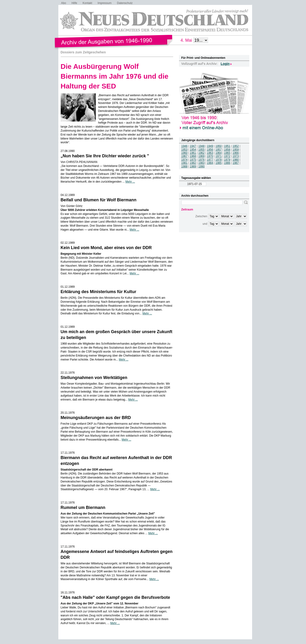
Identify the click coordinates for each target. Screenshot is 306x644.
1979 (227, 160)
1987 (236, 163)
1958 (227, 150)
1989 (193, 166)
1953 (185, 150)
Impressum (105, 3)
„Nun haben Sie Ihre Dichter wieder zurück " (105, 156)
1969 (202, 156)
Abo (64, 3)
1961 (193, 153)
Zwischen (201, 216)
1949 (210, 146)
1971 (219, 156)
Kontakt (88, 3)
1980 (236, 160)
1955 (202, 150)
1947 (193, 146)
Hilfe (74, 3)
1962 (202, 153)
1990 (202, 166)
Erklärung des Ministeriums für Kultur (99, 292)
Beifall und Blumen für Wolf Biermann (99, 200)
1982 (193, 163)
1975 (193, 160)
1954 (193, 150)
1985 (219, 163)
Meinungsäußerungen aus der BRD (96, 418)
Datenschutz (125, 3)
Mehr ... (130, 182)
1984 (210, 163)
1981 (185, 163)
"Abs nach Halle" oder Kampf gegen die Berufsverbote (115, 597)
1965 (227, 153)
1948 (202, 146)
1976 (202, 160)
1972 (227, 156)
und (205, 224)
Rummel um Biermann (83, 508)
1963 (210, 153)
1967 (185, 156)
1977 (210, 160)
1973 (236, 156)
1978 (219, 160)
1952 (236, 146)
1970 (210, 156)
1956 (210, 150)
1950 (219, 146)
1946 (185, 146)
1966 (236, 153)
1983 (202, 163)
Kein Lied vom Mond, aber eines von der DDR (106, 248)
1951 (227, 146)
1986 (227, 163)
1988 (185, 166)
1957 (219, 150)
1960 (185, 153)
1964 (219, 153)
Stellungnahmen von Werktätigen (94, 378)
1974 (185, 160)
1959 (236, 150)
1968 (193, 156)
